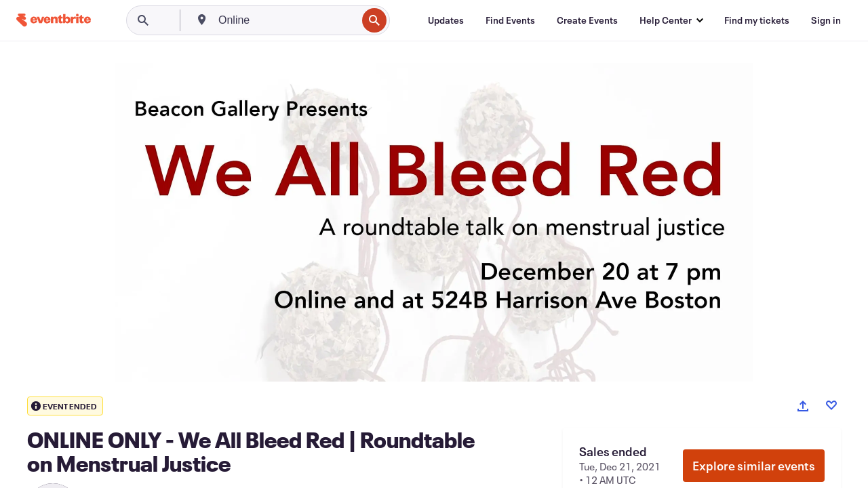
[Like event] (831, 405)
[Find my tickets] (757, 20)
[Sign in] (826, 20)
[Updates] (446, 20)
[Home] (54, 20)
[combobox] (286, 20)
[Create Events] (587, 20)
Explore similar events (754, 466)
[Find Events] (510, 20)
